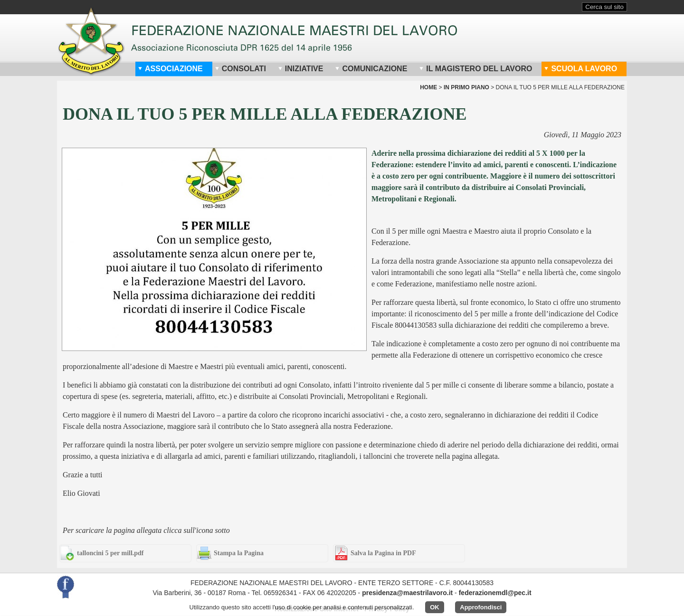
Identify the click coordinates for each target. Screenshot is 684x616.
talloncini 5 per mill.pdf (110, 553)
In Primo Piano (466, 87)
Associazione (170, 69)
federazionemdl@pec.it (495, 593)
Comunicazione (371, 69)
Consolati (240, 69)
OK (435, 607)
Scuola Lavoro (580, 69)
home (428, 87)
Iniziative (301, 69)
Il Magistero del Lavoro (475, 69)
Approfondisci (481, 607)
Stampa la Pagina (239, 553)
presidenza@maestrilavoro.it (407, 593)
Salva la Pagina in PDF (383, 553)
